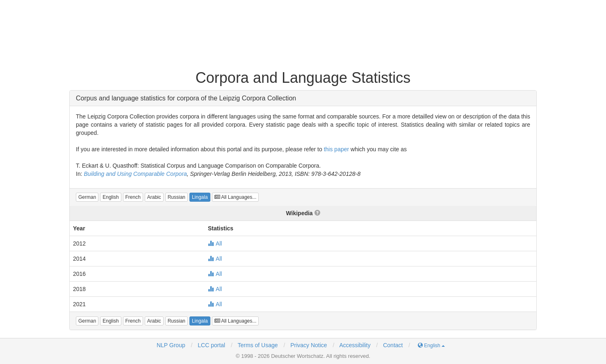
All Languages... (236, 197)
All (215, 243)
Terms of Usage (258, 345)
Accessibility (355, 345)
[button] (87, 197)
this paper (336, 149)
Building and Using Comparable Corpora (135, 174)
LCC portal (211, 345)
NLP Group (171, 345)
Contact (393, 345)
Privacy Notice (309, 345)
